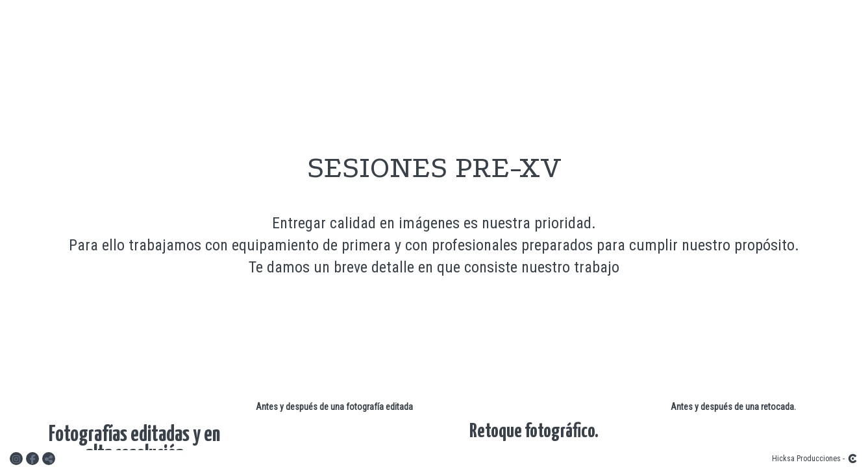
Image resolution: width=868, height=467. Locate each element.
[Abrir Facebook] (34, 459)
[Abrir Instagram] (18, 459)
